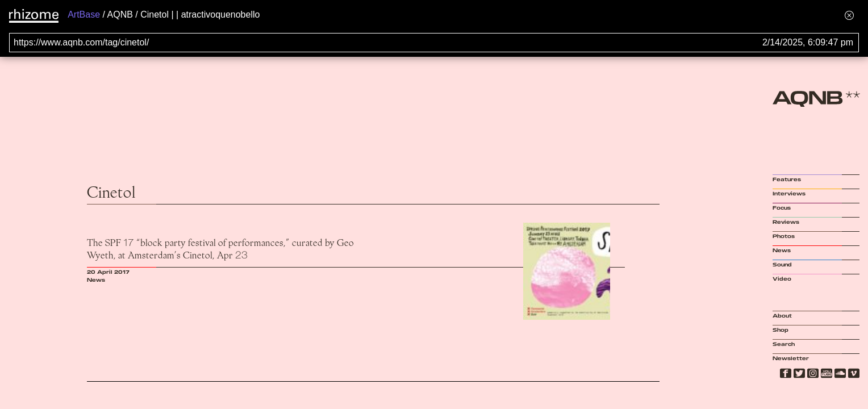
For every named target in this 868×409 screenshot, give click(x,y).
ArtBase (84, 14)
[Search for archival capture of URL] (434, 43)
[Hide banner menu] (849, 15)
